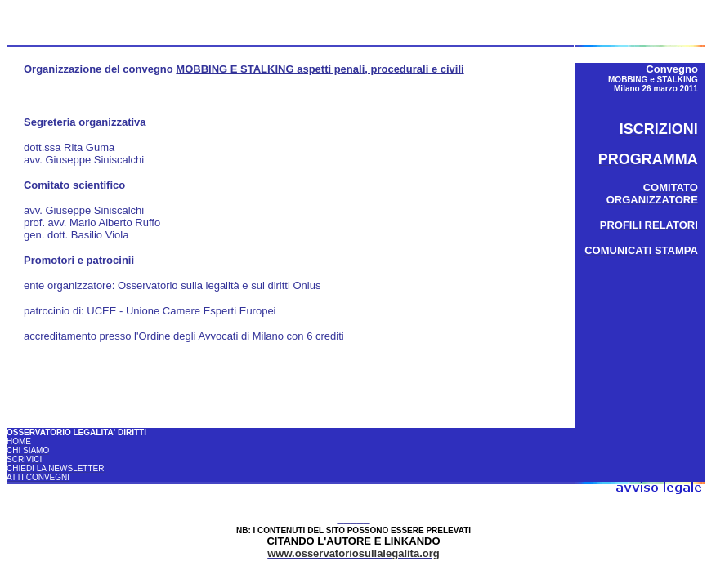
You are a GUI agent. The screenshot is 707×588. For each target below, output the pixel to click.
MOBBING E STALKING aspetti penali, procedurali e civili (320, 69)
